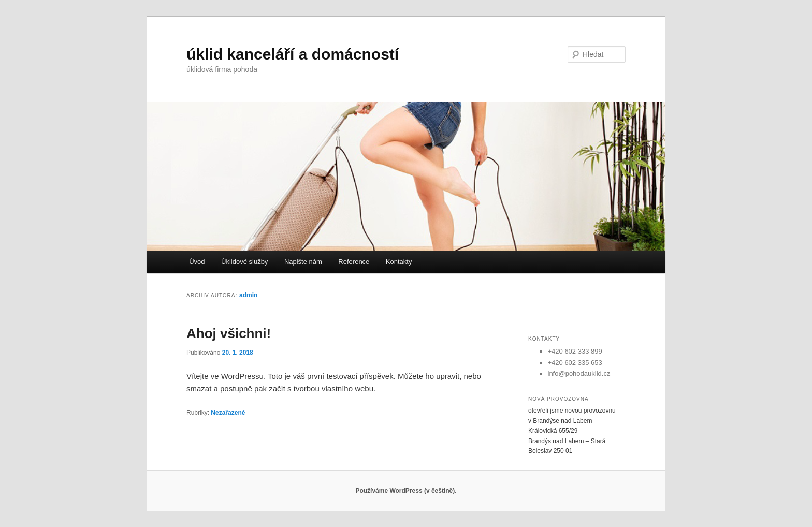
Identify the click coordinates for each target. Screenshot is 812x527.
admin (248, 295)
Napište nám (303, 262)
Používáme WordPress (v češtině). (406, 491)
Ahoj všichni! (229, 333)
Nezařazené (228, 413)
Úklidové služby (244, 262)
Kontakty (399, 262)
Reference (354, 262)
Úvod (197, 262)
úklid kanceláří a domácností (293, 54)
